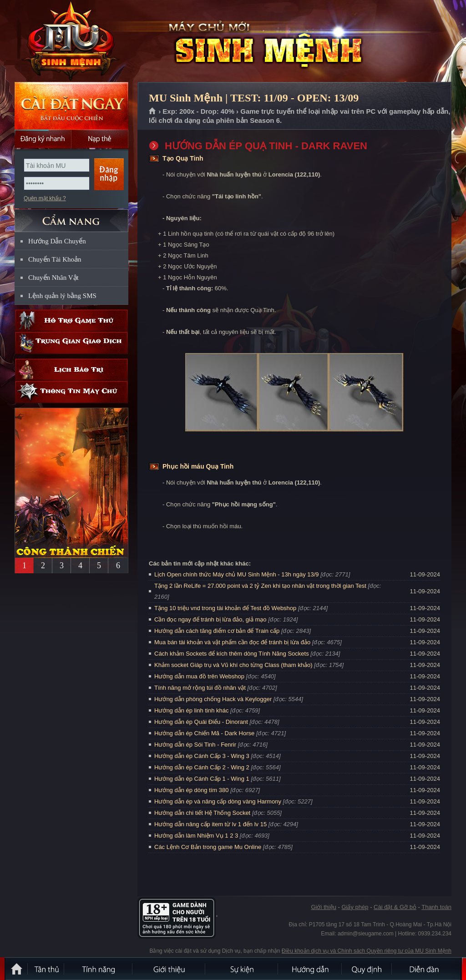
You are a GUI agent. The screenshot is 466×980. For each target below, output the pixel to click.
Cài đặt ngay (71, 106)
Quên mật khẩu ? (45, 198)
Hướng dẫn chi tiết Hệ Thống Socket (202, 813)
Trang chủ (153, 111)
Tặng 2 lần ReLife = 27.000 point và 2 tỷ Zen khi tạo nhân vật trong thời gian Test (260, 586)
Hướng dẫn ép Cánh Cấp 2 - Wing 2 (202, 767)
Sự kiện (242, 969)
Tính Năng (99, 969)
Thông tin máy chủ (71, 392)
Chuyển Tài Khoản (55, 259)
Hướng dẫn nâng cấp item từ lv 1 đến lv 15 (210, 824)
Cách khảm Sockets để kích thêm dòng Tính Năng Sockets (232, 654)
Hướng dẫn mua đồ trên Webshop (199, 676)
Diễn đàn (426, 969)
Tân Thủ (46, 969)
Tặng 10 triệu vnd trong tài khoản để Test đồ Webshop (225, 608)
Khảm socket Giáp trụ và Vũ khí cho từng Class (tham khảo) (233, 665)
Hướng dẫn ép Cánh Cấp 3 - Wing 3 (202, 756)
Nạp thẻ (100, 139)
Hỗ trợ (71, 321)
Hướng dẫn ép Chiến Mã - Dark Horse (204, 733)
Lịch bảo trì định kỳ (71, 370)
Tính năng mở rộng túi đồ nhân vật (200, 688)
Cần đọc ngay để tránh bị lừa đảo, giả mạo (210, 619)
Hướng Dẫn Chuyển (57, 241)
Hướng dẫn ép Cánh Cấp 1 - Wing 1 (202, 779)
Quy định (367, 969)
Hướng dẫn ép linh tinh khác (191, 710)
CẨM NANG (71, 217)
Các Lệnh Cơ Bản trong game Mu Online (208, 847)
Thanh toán (436, 907)
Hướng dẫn (310, 969)
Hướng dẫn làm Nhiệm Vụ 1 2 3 (196, 836)
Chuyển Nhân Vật (53, 278)
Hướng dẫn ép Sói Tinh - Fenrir (195, 745)
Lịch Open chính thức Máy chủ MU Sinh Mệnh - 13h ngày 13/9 (237, 574)
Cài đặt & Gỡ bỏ (395, 907)
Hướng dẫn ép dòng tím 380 (192, 790)
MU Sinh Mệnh (71, 41)
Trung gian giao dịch (71, 343)
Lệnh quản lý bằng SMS (62, 296)
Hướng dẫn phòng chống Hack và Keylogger (214, 699)
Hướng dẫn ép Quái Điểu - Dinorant (201, 722)
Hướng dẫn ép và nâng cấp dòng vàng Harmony (218, 801)
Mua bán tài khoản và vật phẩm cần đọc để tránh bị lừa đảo (232, 642)
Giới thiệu (323, 907)
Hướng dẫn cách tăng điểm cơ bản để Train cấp (217, 631)
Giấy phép (355, 907)
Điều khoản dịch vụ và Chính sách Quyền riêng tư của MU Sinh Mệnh (367, 951)
